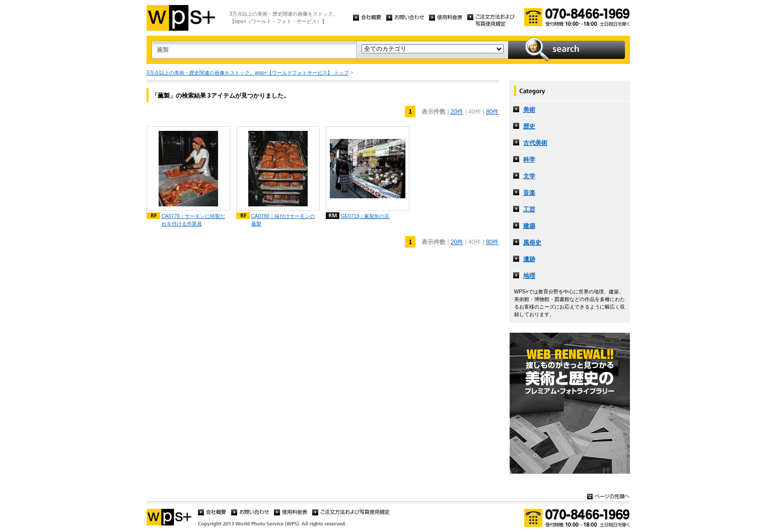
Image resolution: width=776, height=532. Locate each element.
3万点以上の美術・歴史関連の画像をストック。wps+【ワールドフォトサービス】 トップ (248, 73)
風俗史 (532, 243)
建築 (529, 226)
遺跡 (529, 259)
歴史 (529, 126)
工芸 (529, 209)
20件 (457, 112)
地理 (529, 276)
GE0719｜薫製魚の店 (365, 216)
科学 (529, 160)
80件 (492, 112)
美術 (529, 110)
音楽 (529, 193)
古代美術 (535, 143)
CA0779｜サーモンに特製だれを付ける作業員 (193, 220)
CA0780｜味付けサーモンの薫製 (283, 220)
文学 (529, 176)
